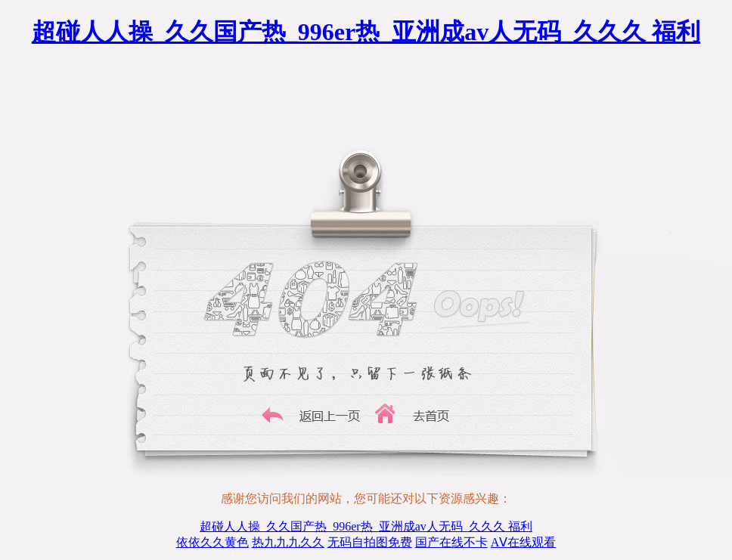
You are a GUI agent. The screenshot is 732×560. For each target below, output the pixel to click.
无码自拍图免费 (370, 542)
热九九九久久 (288, 542)
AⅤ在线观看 (524, 542)
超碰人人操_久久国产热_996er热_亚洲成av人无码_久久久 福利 (366, 32)
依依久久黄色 (212, 542)
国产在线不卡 (451, 542)
